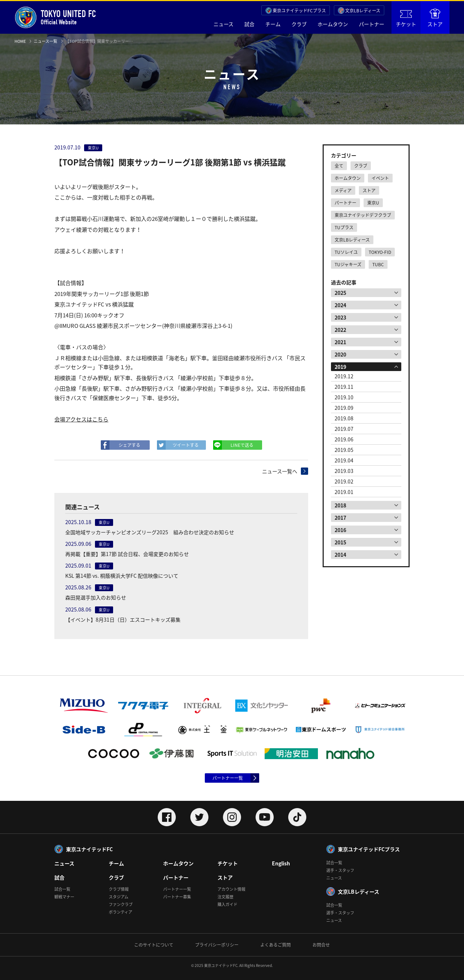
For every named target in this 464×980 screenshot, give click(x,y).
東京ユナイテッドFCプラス (299, 11)
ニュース (223, 24)
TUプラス (344, 227)
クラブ (299, 24)
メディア (343, 190)
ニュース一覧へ (280, 471)
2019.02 (344, 481)
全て (339, 166)
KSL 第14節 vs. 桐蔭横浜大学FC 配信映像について (122, 576)
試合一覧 (62, 889)
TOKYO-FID (380, 252)
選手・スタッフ (340, 870)
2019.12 (344, 376)
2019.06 (344, 439)
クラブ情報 (119, 889)
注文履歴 (225, 897)
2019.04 (344, 460)
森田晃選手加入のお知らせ (96, 597)
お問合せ (321, 945)
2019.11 (344, 387)
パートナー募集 (177, 897)
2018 (340, 505)
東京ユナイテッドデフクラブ (363, 215)
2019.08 (344, 418)
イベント (380, 178)
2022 (340, 330)
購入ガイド (227, 904)
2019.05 (344, 450)
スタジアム (119, 897)
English (281, 863)
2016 (340, 530)
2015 (340, 542)
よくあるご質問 (275, 945)
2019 (340, 367)
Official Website (55, 17)
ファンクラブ (121, 904)
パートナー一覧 (228, 778)
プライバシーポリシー (217, 945)
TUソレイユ (346, 252)
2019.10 (344, 397)
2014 (340, 555)
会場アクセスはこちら (81, 419)
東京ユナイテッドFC (89, 849)
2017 (340, 518)
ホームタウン (333, 24)
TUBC (378, 264)
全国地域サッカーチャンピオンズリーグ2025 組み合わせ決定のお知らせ (150, 532)
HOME (20, 41)
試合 (249, 24)
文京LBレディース (363, 11)
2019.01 (344, 492)
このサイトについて (154, 945)
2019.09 (344, 408)
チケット (406, 19)
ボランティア (121, 912)
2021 (340, 342)
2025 (340, 293)
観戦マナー (64, 897)
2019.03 (344, 471)
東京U (373, 203)
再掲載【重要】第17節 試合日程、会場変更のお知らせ (127, 554)
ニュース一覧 (45, 41)
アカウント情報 (231, 889)
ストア (435, 18)
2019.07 (344, 429)
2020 (340, 354)
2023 (340, 317)
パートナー (372, 24)
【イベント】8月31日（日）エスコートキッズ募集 (123, 619)
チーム (273, 24)
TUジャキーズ (348, 264)
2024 (340, 305)
